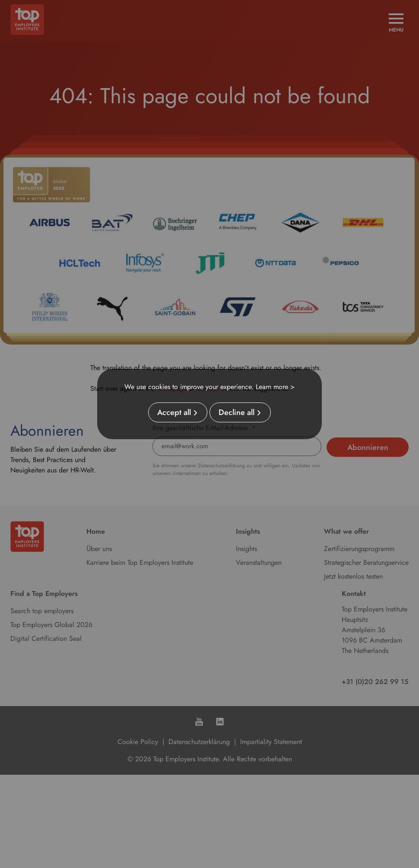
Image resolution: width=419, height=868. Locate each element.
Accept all (174, 412)
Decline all (236, 412)
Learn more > (275, 387)
